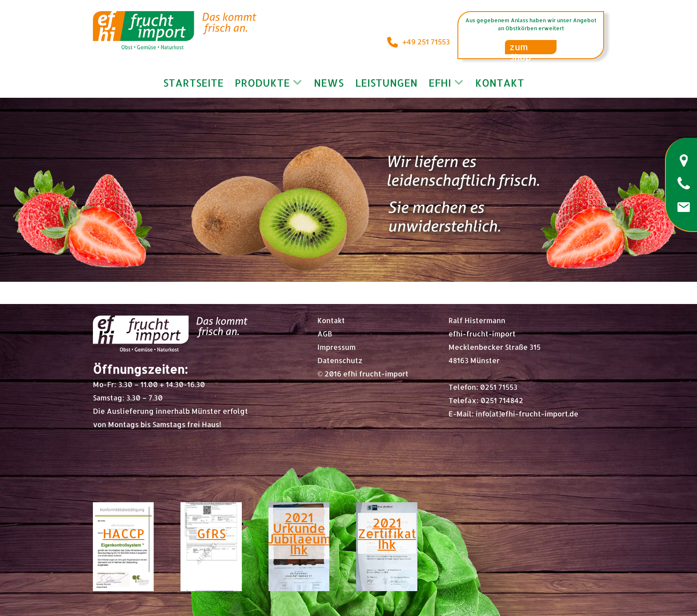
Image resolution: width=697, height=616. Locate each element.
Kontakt (331, 320)
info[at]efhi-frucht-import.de (527, 414)
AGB (325, 334)
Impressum (336, 347)
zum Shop (520, 48)
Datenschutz (340, 360)
